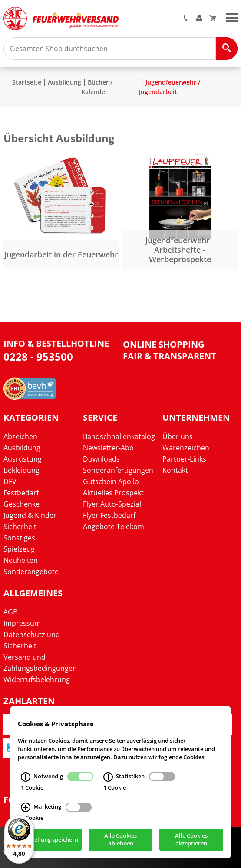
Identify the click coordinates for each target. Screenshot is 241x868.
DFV (10, 481)
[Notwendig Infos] (26, 777)
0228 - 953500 (38, 356)
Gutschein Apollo (111, 481)
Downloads (101, 459)
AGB (10, 612)
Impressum (22, 623)
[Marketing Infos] (26, 807)
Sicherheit (20, 527)
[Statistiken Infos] (108, 777)
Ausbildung (64, 82)
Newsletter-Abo (108, 448)
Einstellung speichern (50, 839)
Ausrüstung (23, 459)
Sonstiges (19, 538)
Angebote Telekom (114, 527)
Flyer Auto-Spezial (112, 504)
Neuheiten (21, 560)
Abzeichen (20, 436)
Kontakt (175, 470)
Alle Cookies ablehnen (120, 839)
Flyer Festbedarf (109, 515)
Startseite (27, 82)
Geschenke (21, 504)
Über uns (178, 436)
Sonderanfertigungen (118, 470)
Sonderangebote (31, 572)
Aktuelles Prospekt (113, 493)
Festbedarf (21, 493)
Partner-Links (184, 459)
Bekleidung (21, 470)
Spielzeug (19, 549)
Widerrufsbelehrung (37, 679)
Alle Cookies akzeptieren (191, 839)
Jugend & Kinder (30, 515)
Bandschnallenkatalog (119, 436)
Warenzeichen (186, 448)
